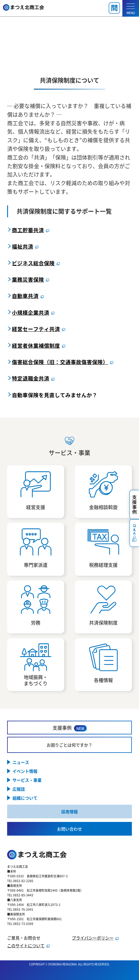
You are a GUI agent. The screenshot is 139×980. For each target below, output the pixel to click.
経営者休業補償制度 (36, 345)
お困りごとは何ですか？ (69, 745)
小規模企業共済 (31, 312)
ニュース (21, 762)
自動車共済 (25, 296)
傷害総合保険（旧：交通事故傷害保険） (60, 362)
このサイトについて (26, 945)
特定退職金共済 (31, 378)
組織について (25, 798)
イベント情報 (25, 771)
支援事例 (70, 728)
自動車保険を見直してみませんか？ (55, 395)
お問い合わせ (69, 829)
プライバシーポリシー (93, 938)
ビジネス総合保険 (33, 263)
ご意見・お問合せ (24, 938)
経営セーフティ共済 (36, 329)
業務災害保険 (28, 279)
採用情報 (69, 812)
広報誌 (19, 789)
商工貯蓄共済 (28, 230)
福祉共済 (23, 246)
